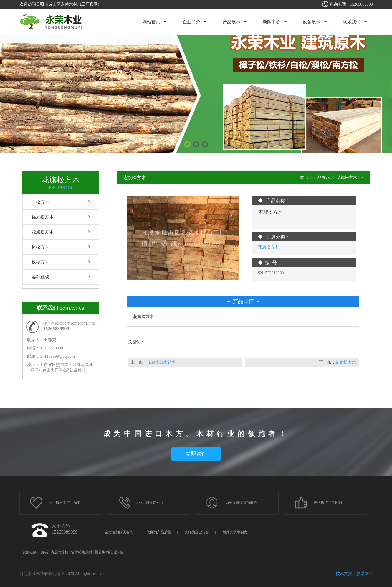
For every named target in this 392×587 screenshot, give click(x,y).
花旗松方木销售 (161, 362)
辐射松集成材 (82, 552)
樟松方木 (40, 247)
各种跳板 (40, 277)
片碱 (44, 552)
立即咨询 (196, 454)
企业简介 (191, 22)
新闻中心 (272, 22)
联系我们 (352, 22)
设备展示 (312, 22)
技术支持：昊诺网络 (354, 574)
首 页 (305, 178)
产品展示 (231, 22)
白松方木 (40, 202)
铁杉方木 (40, 262)
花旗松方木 (43, 232)
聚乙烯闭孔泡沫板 (109, 552)
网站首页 (151, 22)
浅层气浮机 (59, 552)
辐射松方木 (43, 217)
